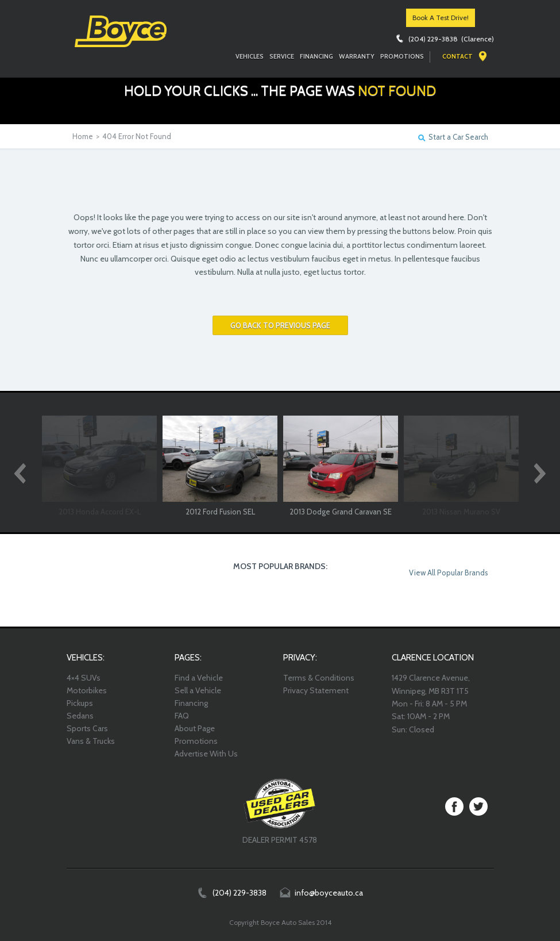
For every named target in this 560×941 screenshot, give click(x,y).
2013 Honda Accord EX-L (100, 512)
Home (83, 136)
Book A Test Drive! (441, 18)
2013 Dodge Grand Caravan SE (341, 512)
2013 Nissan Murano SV (461, 512)
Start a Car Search (458, 137)
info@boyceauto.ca (329, 893)
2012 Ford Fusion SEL (220, 512)
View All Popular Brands (449, 573)
